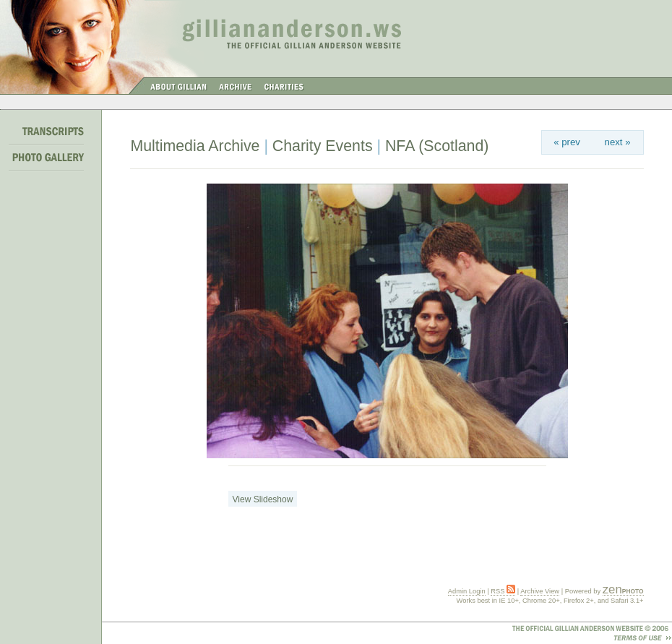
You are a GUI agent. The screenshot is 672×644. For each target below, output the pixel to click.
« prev (567, 142)
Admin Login (467, 591)
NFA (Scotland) (437, 146)
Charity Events (323, 146)
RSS (503, 591)
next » (618, 142)
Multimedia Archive (195, 146)
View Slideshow (263, 499)
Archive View (540, 591)
